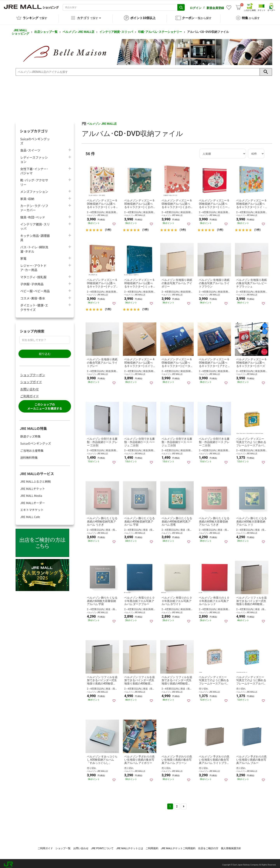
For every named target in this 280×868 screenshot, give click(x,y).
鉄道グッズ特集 (30, 434)
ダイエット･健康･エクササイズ (34, 305)
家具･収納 (27, 196)
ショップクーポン (33, 372)
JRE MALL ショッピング (20, 29)
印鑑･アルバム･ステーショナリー (160, 29)
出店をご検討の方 (208, 846)
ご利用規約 (152, 846)
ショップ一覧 (63, 846)
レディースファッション (34, 157)
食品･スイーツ (30, 147)
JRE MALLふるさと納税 (35, 479)
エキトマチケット (32, 507)
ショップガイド (31, 379)
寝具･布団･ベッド (33, 214)
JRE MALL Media (31, 493)
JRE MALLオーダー (33, 500)
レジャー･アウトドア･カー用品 (33, 265)
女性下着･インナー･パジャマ (34, 168)
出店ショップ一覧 (46, 29)
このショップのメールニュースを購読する (45, 404)
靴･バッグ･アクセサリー (34, 179)
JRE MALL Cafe (30, 514)
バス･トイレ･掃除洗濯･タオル (34, 246)
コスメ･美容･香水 (33, 295)
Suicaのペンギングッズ (35, 138)
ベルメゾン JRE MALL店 (78, 29)
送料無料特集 (29, 455)
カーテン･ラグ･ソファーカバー (34, 205)
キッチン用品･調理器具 (35, 235)
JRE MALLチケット (33, 486)
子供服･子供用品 (32, 281)
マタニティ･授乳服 (33, 274)
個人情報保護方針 (231, 846)
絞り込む (45, 351)
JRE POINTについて (102, 846)
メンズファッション (34, 189)
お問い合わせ (30, 386)
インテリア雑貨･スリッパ (116, 29)
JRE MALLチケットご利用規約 (178, 846)
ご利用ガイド (30, 393)
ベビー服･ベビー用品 (35, 288)
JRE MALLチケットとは (130, 846)
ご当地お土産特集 (32, 448)
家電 (23, 256)
